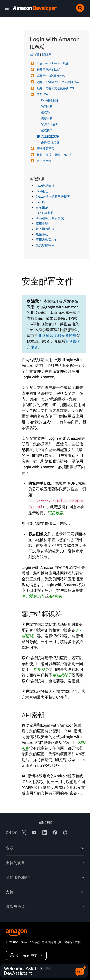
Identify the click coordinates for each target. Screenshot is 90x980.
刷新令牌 (47, 118)
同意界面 (55, 513)
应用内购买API (46, 240)
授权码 (46, 112)
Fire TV (41, 202)
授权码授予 (62, 675)
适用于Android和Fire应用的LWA (57, 82)
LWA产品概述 (45, 186)
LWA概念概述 (50, 100)
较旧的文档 (44, 161)
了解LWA (42, 94)
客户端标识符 (33, 596)
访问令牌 (47, 106)
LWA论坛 (42, 191)
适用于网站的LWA (48, 70)
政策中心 (42, 234)
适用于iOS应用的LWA (50, 76)
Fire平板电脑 (45, 213)
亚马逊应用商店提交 (50, 218)
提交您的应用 (45, 245)
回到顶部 (45, 822)
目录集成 (42, 207)
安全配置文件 (50, 136)
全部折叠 (35, 54)
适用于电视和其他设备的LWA (55, 88)
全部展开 (46, 54)
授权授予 (47, 130)
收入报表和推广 (47, 229)
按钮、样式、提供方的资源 (54, 155)
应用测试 (42, 224)
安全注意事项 (45, 148)
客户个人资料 (50, 124)
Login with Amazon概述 (52, 63)
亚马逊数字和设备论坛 (57, 336)
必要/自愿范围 (51, 142)
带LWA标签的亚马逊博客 (53, 196)
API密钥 (55, 596)
